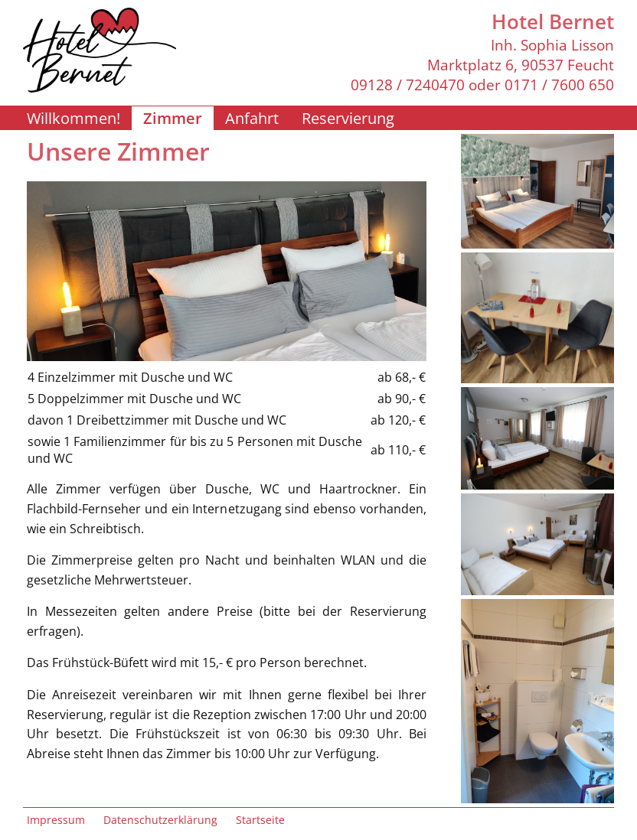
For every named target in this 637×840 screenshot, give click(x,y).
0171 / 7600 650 (559, 85)
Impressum (56, 820)
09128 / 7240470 (408, 85)
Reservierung (348, 118)
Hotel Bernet (553, 21)
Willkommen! (73, 118)
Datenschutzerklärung (160, 820)
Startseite (260, 820)
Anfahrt (252, 118)
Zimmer (173, 118)
